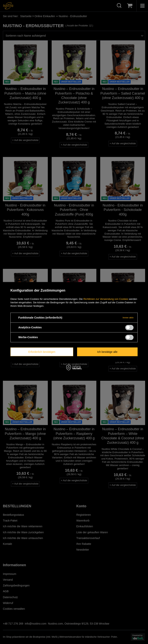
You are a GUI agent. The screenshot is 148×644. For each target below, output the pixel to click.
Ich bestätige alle (107, 352)
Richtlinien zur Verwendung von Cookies (106, 299)
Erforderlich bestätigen (42, 352)
